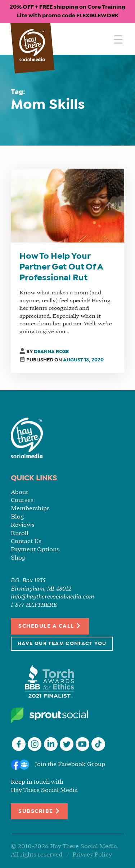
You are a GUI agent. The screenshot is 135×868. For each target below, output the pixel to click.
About (19, 492)
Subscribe (39, 811)
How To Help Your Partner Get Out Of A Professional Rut (61, 267)
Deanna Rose (51, 352)
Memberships (30, 509)
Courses (22, 500)
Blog (17, 517)
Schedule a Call (50, 626)
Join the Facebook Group (70, 764)
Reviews (23, 525)
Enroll (20, 533)
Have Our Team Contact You (62, 644)
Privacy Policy (92, 855)
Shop (18, 558)
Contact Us (26, 541)
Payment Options (35, 550)
